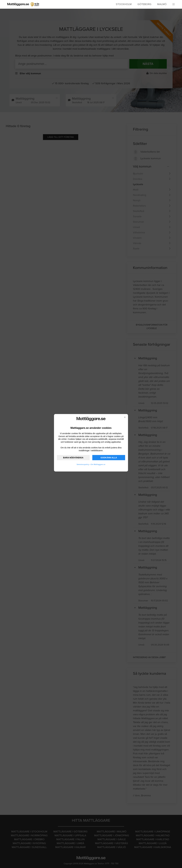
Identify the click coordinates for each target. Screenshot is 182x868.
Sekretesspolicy (83, 464)
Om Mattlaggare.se (98, 464)
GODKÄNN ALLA (109, 458)
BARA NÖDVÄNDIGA (73, 458)
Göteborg (144, 4)
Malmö (162, 4)
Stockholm (124, 4)
